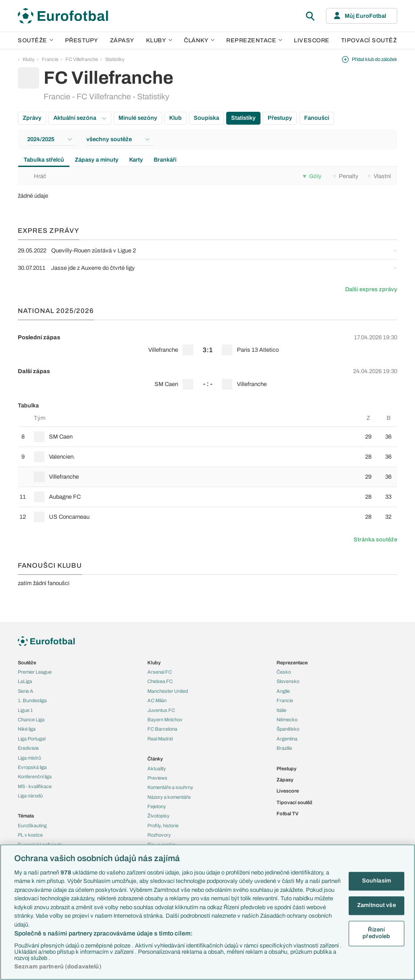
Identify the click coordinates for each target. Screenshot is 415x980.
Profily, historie (163, 825)
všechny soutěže (118, 139)
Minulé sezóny (138, 118)
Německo (287, 720)
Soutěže (36, 41)
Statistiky (115, 59)
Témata (26, 816)
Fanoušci (317, 118)
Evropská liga (32, 767)
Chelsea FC (160, 681)
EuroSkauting (32, 825)
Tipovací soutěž (369, 41)
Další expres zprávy (371, 289)
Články (155, 759)
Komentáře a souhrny (170, 787)
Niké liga (27, 729)
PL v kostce (30, 835)
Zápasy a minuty (97, 160)
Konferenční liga (35, 777)
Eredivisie (28, 748)
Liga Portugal (32, 739)
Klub (175, 118)
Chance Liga (31, 720)
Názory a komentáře (169, 797)
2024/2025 (50, 139)
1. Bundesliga (32, 700)
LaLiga (25, 681)
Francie (50, 59)
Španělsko (288, 729)
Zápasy (122, 41)
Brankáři (165, 160)
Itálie (281, 710)
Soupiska (206, 118)
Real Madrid (160, 739)
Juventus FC (161, 710)
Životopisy (159, 816)
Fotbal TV (287, 813)
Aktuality (157, 769)
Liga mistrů (29, 758)
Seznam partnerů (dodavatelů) (58, 967)
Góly (312, 176)
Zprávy (32, 118)
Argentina (287, 739)
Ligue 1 (25, 710)
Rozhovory (159, 835)
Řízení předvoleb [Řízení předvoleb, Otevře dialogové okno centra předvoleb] (376, 933)
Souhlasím (376, 881)
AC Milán (157, 700)
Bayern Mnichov (165, 720)
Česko (284, 672)
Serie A (26, 691)
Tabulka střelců (44, 160)
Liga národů (30, 796)
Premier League (35, 672)
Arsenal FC (160, 672)
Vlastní (379, 176)
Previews (157, 778)
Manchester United (168, 691)
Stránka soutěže (375, 540)
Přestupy (82, 41)
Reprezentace (254, 41)
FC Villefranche (82, 59)
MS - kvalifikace (35, 786)
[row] (207, 344)
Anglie (283, 691)
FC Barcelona (162, 729)
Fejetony (157, 806)
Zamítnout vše (376, 905)
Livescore (312, 41)
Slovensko (288, 681)
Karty (136, 160)
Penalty (346, 176)
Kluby (159, 41)
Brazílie (284, 748)
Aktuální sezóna (80, 118)
